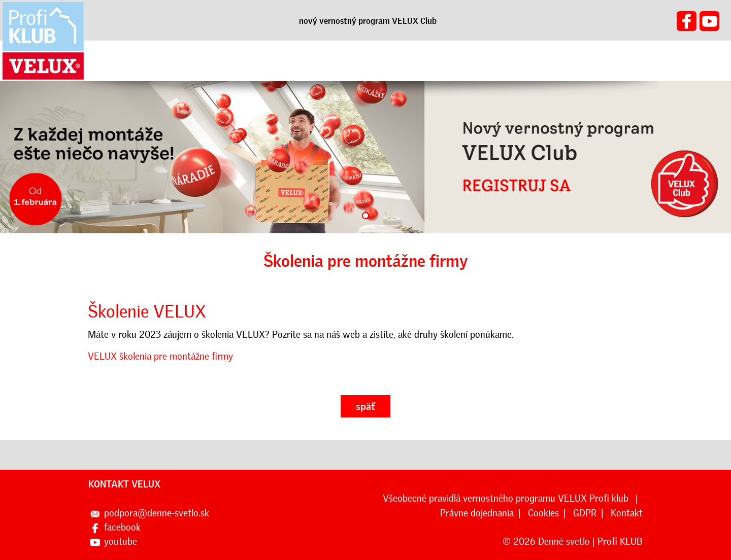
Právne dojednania (477, 513)
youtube (121, 541)
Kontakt (627, 513)
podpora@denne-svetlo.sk (157, 513)
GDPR (585, 513)
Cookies (543, 513)
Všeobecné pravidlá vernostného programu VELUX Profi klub (507, 498)
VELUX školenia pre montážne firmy (160, 356)
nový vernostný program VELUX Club (368, 21)
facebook (122, 527)
